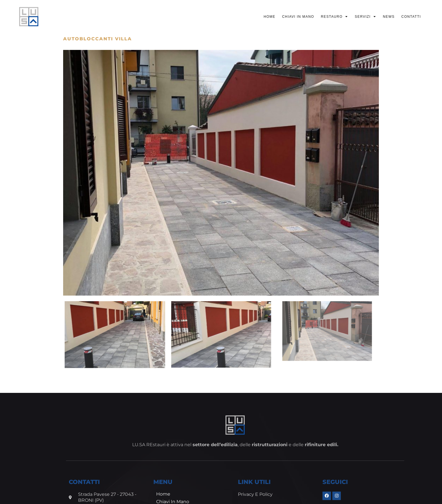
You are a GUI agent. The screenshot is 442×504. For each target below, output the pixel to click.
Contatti (411, 17)
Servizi (366, 17)
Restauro (334, 17)
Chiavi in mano (298, 17)
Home (269, 17)
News (389, 17)
